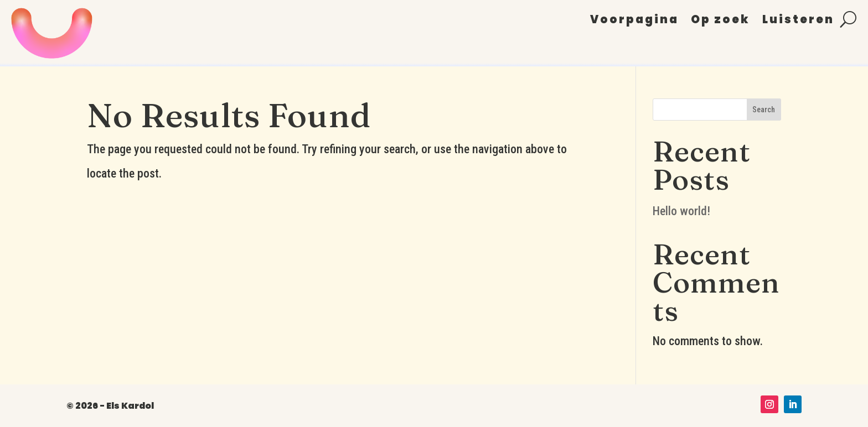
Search (764, 110)
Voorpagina (634, 21)
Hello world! (681, 211)
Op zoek (720, 21)
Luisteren (798, 21)
